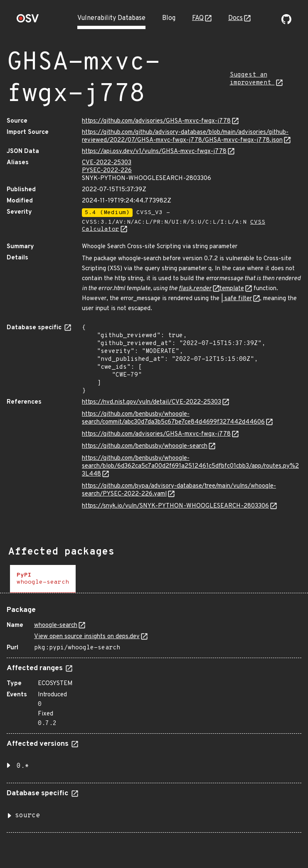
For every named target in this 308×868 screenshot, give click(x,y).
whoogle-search (56, 625)
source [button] (27, 816)
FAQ (198, 18)
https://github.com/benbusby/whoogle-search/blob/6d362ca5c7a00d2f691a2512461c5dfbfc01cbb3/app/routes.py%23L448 (190, 466)
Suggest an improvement (252, 79)
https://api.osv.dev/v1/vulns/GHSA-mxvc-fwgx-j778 (154, 152)
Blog (169, 18)
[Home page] (28, 21)
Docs (235, 18)
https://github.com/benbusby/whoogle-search (145, 446)
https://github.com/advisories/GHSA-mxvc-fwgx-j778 (156, 121)
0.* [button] (23, 766)
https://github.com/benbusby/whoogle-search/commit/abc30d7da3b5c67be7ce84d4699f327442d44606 (173, 418)
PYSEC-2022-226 (107, 171)
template (232, 289)
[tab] (43, 579)
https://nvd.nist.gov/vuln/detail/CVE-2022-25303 (152, 402)
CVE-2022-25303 (107, 163)
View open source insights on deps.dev (87, 637)
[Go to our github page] (286, 22)
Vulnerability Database (111, 18)
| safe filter (237, 299)
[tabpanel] (154, 716)
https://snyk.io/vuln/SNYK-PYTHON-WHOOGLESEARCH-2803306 (175, 506)
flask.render (195, 289)
